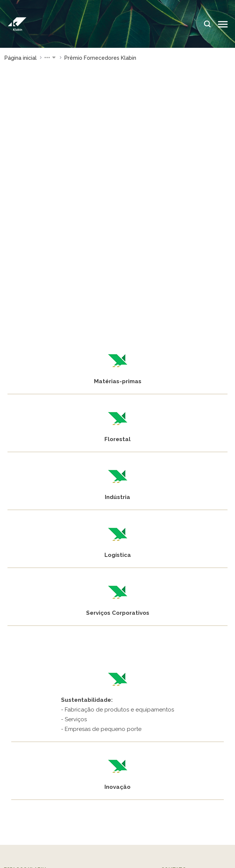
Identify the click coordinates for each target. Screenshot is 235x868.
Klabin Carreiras (25, 731)
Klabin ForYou (102, 656)
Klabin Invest (171, 785)
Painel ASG (97, 680)
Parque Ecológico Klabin (38, 698)
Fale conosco (180, 656)
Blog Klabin (98, 692)
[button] (51, 58)
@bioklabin (29, 785)
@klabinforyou (33, 792)
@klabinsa (207, 778)
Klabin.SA (136, 778)
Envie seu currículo (187, 668)
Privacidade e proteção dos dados (117, 862)
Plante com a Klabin (110, 668)
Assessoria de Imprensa (194, 680)
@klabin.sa (29, 778)
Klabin (107, 778)
